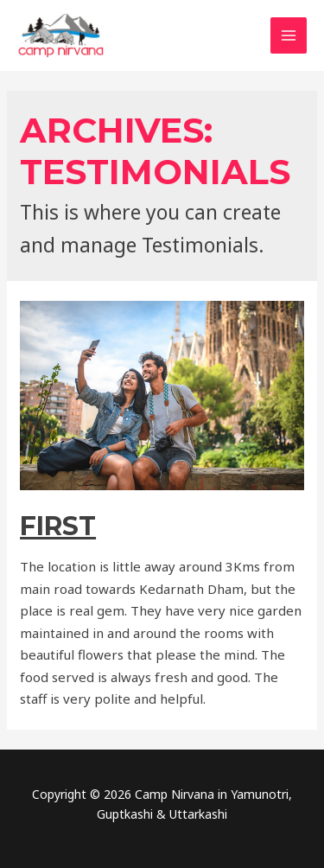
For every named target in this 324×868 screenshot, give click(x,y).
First (58, 526)
